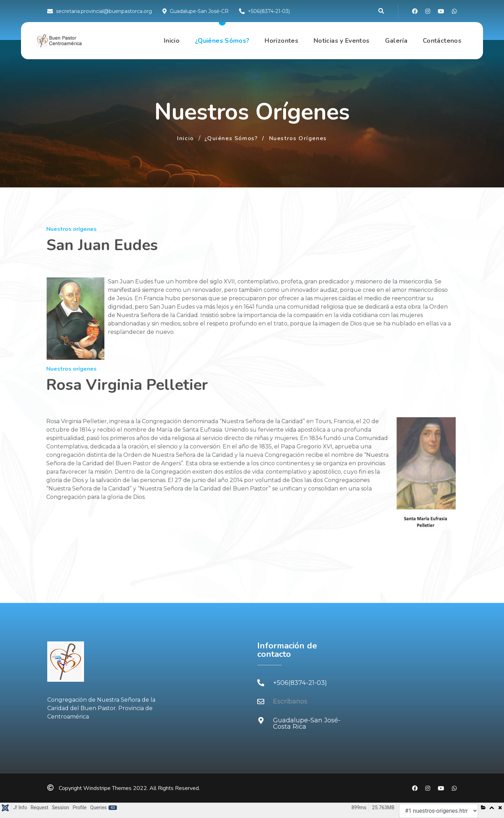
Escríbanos (290, 701)
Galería (396, 41)
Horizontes (281, 41)
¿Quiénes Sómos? (222, 41)
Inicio (172, 41)
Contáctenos (442, 41)
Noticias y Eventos (341, 41)
